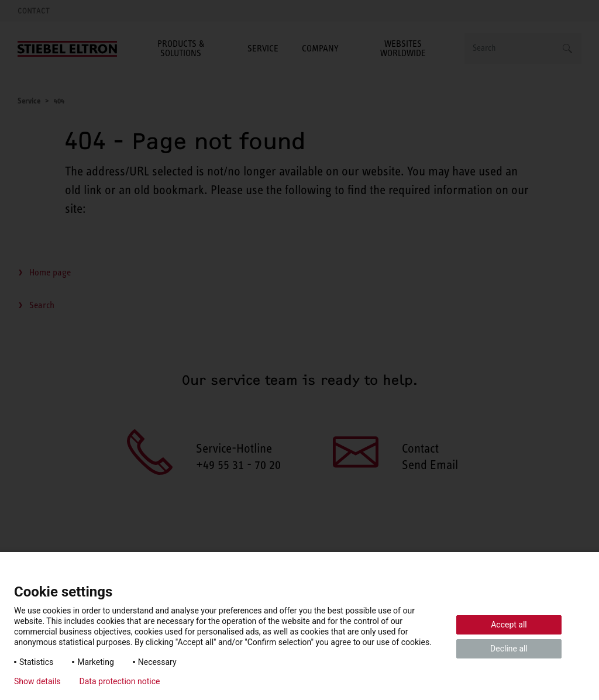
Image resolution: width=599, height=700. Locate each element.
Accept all (509, 625)
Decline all (509, 649)
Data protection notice (120, 681)
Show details (37, 681)
